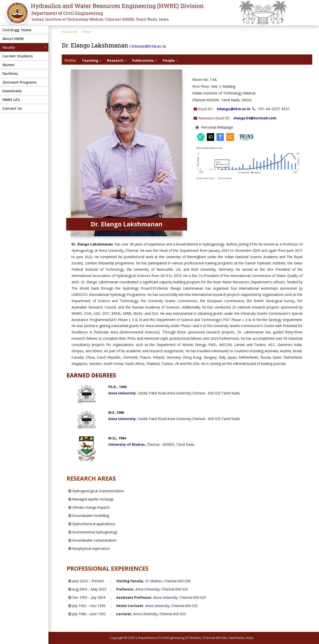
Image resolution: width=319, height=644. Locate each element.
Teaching (92, 60)
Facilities (10, 73)
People (170, 60)
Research (117, 60)
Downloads (12, 91)
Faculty (9, 47)
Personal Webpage (217, 127)
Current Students (18, 56)
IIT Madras (154, 581)
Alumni (8, 65)
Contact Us (12, 108)
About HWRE (13, 39)
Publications (145, 60)
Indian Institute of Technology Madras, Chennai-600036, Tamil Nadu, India (100, 19)
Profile (70, 60)
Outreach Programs (20, 82)
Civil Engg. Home (17, 30)
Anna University (148, 589)
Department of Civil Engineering (67, 13)
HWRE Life (11, 100)
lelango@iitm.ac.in (149, 46)
